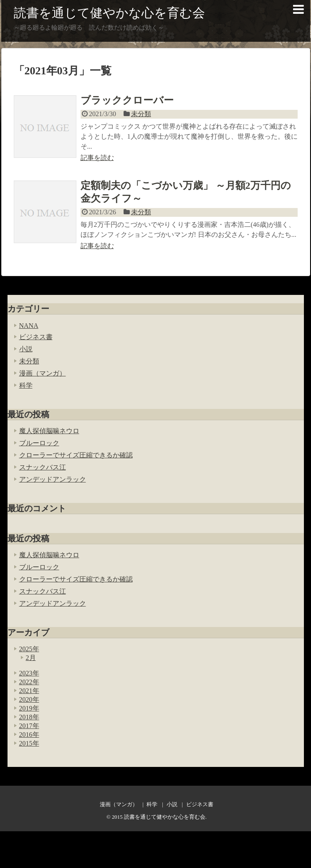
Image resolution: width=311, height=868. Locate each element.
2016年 (29, 735)
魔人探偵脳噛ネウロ (49, 431)
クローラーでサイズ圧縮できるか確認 (76, 455)
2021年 (29, 691)
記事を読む (97, 158)
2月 (31, 658)
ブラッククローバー (127, 100)
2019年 (29, 708)
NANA (29, 326)
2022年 (29, 682)
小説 (26, 349)
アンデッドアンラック (53, 479)
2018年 (29, 717)
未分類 (141, 114)
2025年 (29, 649)
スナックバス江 (43, 467)
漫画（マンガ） (43, 373)
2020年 (29, 699)
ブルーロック (39, 443)
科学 (26, 385)
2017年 (29, 726)
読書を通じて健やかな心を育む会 (109, 13)
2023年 (29, 673)
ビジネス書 (36, 337)
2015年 (29, 743)
